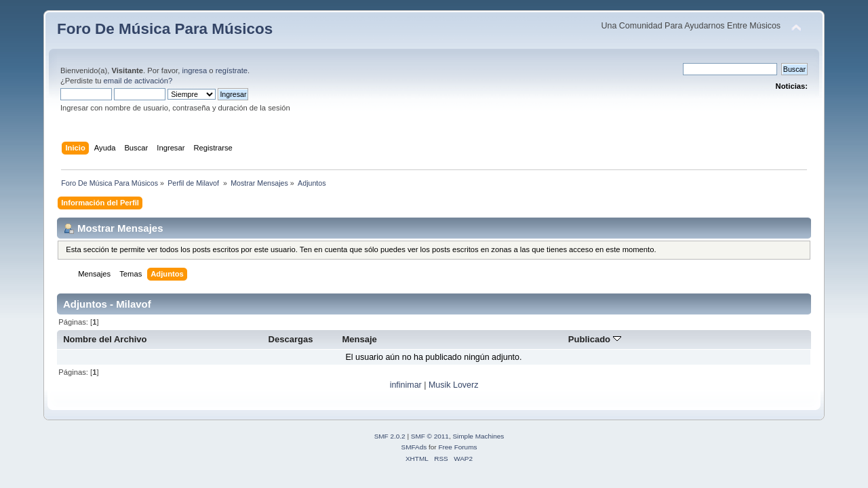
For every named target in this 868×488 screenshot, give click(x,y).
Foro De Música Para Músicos (165, 29)
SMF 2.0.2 (390, 436)
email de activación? (138, 81)
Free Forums (457, 447)
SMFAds (414, 447)
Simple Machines (478, 436)
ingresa (194, 70)
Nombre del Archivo (105, 339)
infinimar (406, 385)
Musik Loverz (453, 385)
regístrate (232, 70)
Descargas (291, 339)
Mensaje (359, 339)
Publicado (595, 339)
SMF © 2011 (430, 436)
